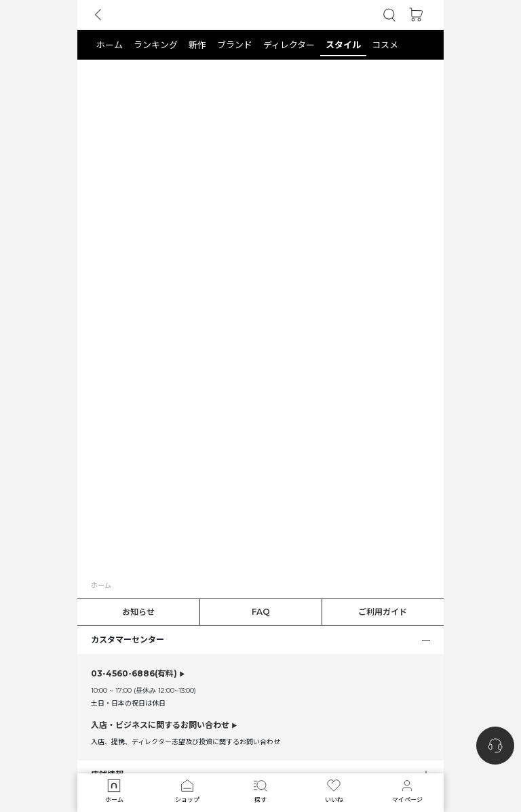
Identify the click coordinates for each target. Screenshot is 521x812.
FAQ (261, 612)
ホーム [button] (101, 585)
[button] (389, 15)
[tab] (260, 45)
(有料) (134, 674)
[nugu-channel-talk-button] (495, 746)
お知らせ (138, 612)
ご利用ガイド (383, 612)
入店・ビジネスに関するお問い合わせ (160, 725)
